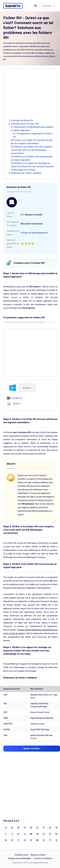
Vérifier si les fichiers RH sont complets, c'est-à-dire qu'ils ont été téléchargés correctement (32, 150)
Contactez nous (21, 855)
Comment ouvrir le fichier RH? (25, 124)
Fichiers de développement (34, 233)
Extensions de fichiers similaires (26, 173)
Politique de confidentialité (19, 858)
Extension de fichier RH (22, 121)
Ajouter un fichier (38, 855)
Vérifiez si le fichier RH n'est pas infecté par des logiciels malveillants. (32, 142)
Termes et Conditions (43, 858)
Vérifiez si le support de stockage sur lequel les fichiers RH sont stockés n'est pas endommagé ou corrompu (32, 167)
